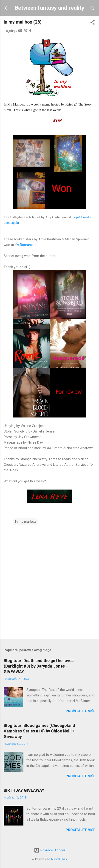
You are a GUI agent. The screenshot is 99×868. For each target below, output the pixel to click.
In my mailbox (25, 522)
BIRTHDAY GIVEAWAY (24, 790)
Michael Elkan (59, 859)
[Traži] (93, 9)
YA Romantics (26, 245)
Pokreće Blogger (50, 850)
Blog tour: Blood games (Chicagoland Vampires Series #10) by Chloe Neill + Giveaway (39, 731)
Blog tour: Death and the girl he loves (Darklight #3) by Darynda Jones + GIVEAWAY (39, 666)
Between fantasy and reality (49, 8)
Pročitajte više (81, 711)
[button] (93, 23)
